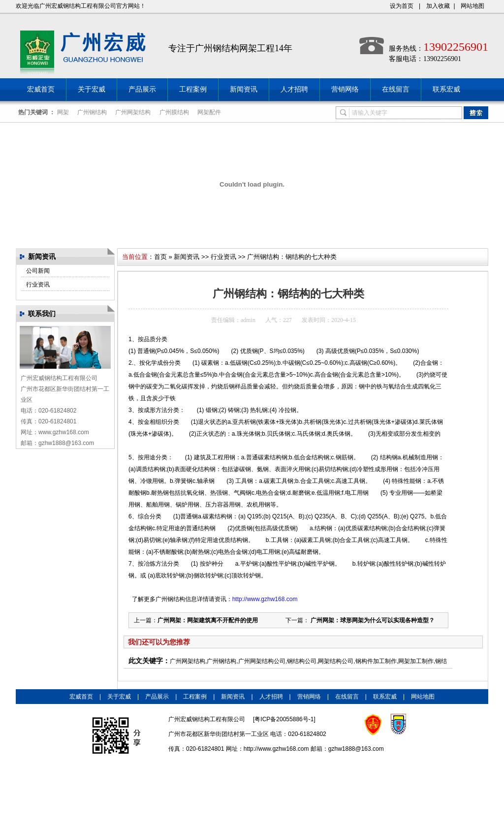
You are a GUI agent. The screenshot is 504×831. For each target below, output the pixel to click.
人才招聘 (294, 89)
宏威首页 (41, 89)
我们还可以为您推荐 (159, 642)
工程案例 (193, 89)
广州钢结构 (92, 112)
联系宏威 (446, 89)
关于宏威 (92, 89)
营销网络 (345, 89)
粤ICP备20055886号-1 (284, 719)
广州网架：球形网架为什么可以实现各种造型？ (372, 620)
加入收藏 (438, 6)
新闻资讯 (244, 89)
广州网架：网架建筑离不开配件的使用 (208, 620)
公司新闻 (38, 271)
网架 (63, 112)
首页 (160, 257)
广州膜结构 (174, 112)
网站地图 (472, 6)
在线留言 (396, 89)
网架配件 (209, 112)
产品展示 (142, 89)
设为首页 (402, 6)
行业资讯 (38, 285)
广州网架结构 (133, 112)
